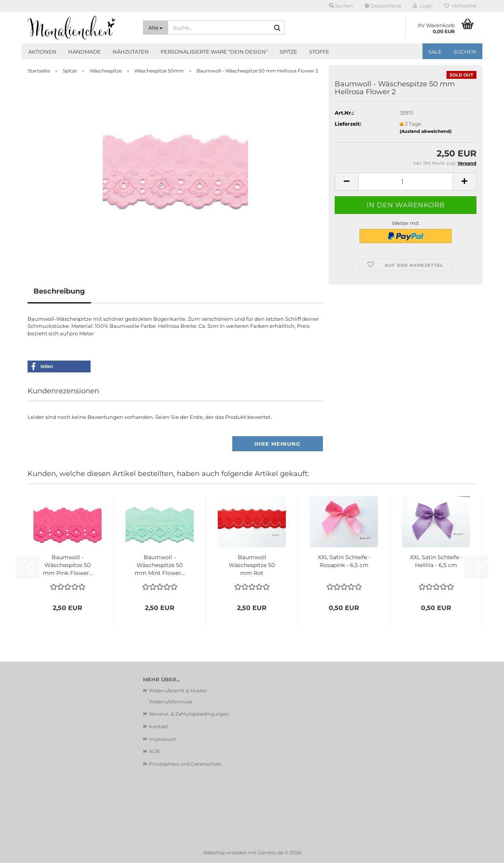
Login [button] (423, 6)
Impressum (163, 739)
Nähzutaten (131, 52)
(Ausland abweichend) (426, 131)
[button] (383, 6)
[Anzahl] (406, 181)
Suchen (465, 52)
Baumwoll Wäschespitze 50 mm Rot (252, 565)
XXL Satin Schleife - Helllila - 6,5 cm (436, 561)
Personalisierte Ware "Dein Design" (214, 52)
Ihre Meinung (277, 444)
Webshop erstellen (225, 853)
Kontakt (158, 726)
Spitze (288, 52)
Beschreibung (59, 291)
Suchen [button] (341, 6)
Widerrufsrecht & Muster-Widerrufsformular (179, 696)
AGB (154, 751)
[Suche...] (156, 28)
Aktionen (42, 52)
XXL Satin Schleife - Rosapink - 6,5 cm (344, 561)
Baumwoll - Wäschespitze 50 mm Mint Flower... (160, 565)
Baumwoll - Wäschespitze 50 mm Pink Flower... (68, 565)
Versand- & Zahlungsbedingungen (189, 714)
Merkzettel (460, 6)
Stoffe (319, 52)
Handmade (84, 52)
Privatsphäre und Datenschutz (185, 764)
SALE (435, 52)
